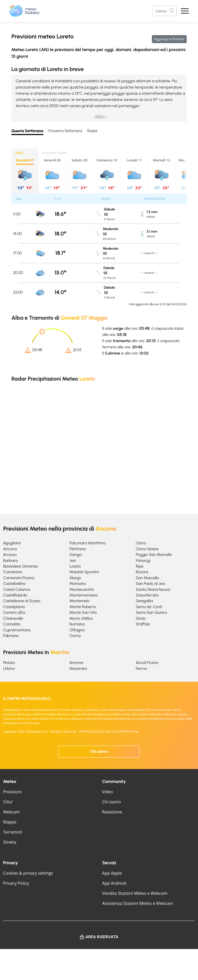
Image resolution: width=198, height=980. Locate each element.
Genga (75, 555)
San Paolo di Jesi (150, 583)
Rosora (142, 572)
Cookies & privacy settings (28, 873)
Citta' (8, 802)
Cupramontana (17, 630)
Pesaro (9, 663)
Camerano (13, 572)
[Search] (164, 11)
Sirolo (141, 618)
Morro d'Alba (81, 618)
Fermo (142, 668)
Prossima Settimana (65, 131)
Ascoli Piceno (147, 663)
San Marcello (147, 578)
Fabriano (11, 636)
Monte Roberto (83, 607)
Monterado (79, 601)
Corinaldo (12, 624)
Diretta (10, 842)
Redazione (112, 812)
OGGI (19, 153)
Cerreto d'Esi (14, 612)
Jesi (73, 560)
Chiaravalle (13, 618)
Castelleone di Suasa (22, 601)
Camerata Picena (19, 578)
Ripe (140, 566)
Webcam (11, 812)
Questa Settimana (27, 131)
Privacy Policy (16, 883)
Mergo (75, 578)
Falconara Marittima (87, 543)
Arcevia (10, 555)
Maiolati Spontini (84, 572)
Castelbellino (14, 583)
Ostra (141, 543)
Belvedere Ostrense (20, 566)
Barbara (10, 560)
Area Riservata (102, 937)
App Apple (112, 873)
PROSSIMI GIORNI (55, 153)
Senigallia (144, 601)
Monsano (78, 583)
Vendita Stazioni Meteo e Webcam (135, 893)
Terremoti (13, 832)
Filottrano (78, 549)
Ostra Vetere (147, 549)
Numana (77, 624)
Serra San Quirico (151, 612)
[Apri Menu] (185, 11)
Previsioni (12, 792)
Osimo (75, 636)
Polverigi (143, 560)
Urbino (9, 668)
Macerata (78, 668)
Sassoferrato (147, 595)
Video (108, 792)
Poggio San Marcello (154, 555)
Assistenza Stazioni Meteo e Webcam (138, 903)
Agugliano (12, 543)
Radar (93, 131)
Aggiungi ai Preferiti (169, 39)
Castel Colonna (16, 589)
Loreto (75, 566)
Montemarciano (84, 595)
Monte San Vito (83, 612)
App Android (114, 883)
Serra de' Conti (149, 607)
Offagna (77, 630)
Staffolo (143, 624)
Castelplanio (14, 607)
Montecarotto (82, 589)
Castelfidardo (15, 595)
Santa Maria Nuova (153, 589)
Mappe (10, 822)
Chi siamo (99, 751)
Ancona (10, 549)
